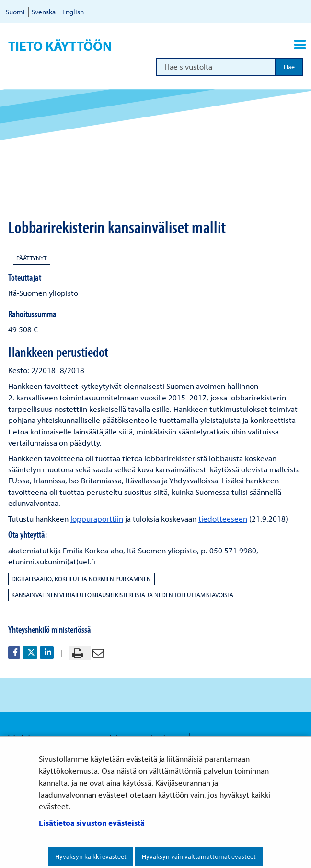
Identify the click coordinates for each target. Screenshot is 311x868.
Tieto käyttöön (60, 46)
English (73, 12)
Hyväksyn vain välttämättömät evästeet (199, 856)
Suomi (15, 12)
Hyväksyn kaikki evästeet (91, 856)
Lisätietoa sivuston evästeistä (92, 823)
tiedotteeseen (223, 519)
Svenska (44, 12)
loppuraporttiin (97, 519)
